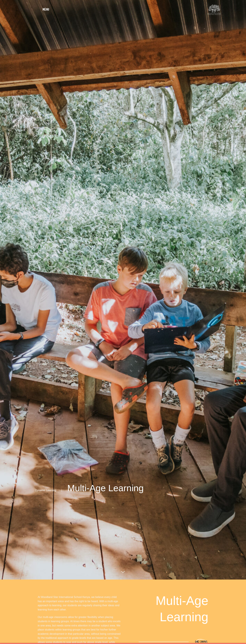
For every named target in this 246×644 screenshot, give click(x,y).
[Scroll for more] (123, 572)
